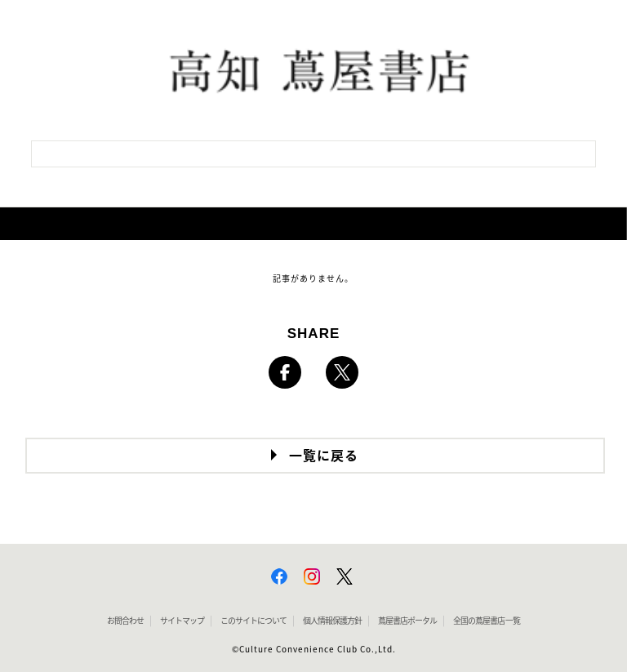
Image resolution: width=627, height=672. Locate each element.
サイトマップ (182, 621)
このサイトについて (253, 621)
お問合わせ (125, 621)
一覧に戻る (324, 456)
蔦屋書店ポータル (407, 621)
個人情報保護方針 (332, 621)
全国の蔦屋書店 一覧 (487, 621)
